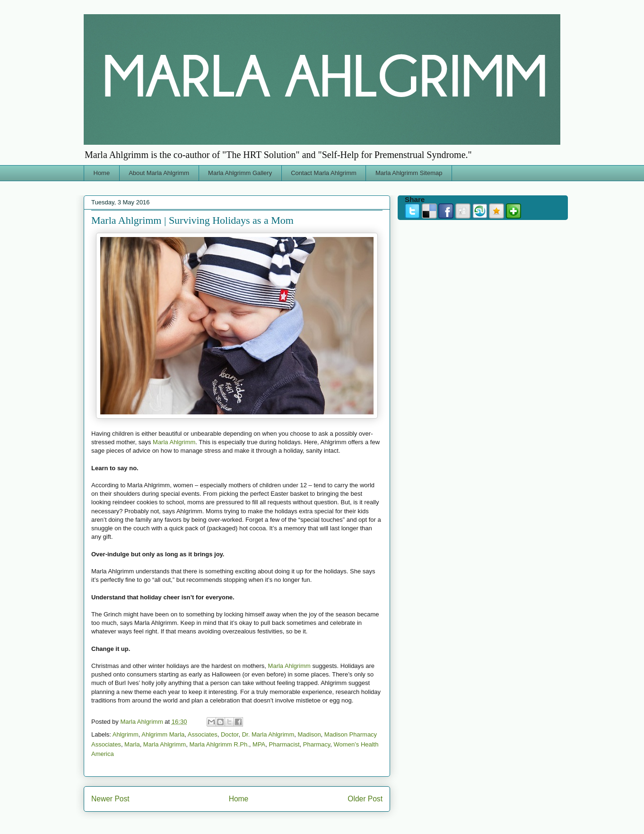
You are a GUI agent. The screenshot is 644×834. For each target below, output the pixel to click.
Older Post (365, 799)
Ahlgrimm (126, 734)
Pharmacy (317, 744)
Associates (203, 734)
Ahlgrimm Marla (163, 734)
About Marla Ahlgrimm (159, 173)
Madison (309, 734)
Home (102, 173)
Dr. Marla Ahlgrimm (268, 734)
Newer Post (110, 799)
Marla (132, 744)
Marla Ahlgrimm (174, 442)
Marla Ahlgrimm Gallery (240, 173)
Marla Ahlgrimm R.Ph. (219, 744)
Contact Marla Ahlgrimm (324, 173)
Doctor (230, 734)
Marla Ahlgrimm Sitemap (409, 173)
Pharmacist (284, 744)
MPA (259, 744)
